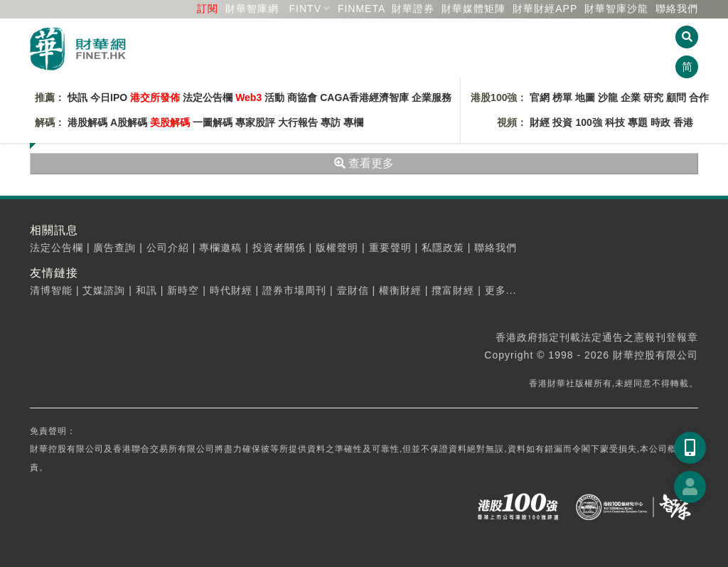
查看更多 (364, 163)
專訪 (331, 122)
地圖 (585, 97)
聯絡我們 (677, 9)
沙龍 (608, 97)
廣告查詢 (114, 248)
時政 (660, 122)
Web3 (248, 97)
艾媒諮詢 (104, 290)
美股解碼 (170, 122)
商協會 (302, 97)
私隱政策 (443, 248)
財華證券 (413, 9)
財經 (540, 122)
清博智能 (51, 290)
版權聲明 (337, 248)
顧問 (676, 97)
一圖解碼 (213, 122)
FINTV (305, 9)
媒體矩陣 (473, 9)
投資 (562, 122)
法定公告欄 (208, 97)
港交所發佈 (155, 97)
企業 (631, 97)
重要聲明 (390, 248)
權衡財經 (400, 290)
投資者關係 (279, 248)
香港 (683, 122)
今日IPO (109, 97)
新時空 (183, 290)
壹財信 (353, 290)
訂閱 (208, 9)
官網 (540, 97)
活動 (274, 97)
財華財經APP (545, 9)
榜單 (562, 97)
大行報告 (298, 122)
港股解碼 (87, 122)
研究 (653, 97)
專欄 (353, 122)
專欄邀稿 (220, 248)
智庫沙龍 (616, 9)
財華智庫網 (252, 9)
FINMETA (362, 9)
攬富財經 (453, 290)
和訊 (146, 290)
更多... (501, 290)
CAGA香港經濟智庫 (364, 97)
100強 (588, 122)
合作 (699, 97)
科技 (615, 122)
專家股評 (255, 122)
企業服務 (432, 97)
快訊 (77, 97)
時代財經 (231, 290)
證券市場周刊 (294, 290)
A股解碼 (129, 122)
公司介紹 (168, 248)
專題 (638, 122)
